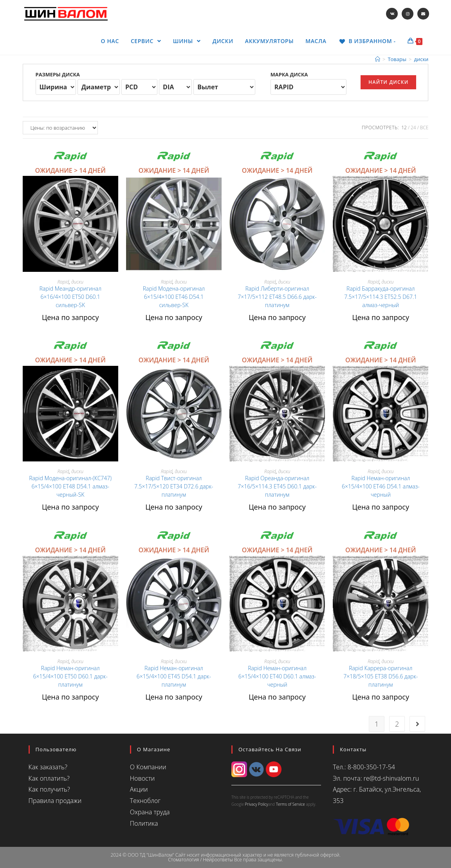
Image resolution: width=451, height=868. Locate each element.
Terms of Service (290, 804)
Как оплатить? (49, 778)
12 (404, 127)
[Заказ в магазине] (60, 128)
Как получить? (49, 789)
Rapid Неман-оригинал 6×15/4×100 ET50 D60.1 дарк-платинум (70, 676)
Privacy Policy (256, 804)
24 (413, 127)
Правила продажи (55, 801)
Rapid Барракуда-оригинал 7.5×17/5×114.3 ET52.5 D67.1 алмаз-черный (381, 297)
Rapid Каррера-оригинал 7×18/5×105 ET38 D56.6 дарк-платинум (381, 676)
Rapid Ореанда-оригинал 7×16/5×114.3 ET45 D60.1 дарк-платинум (277, 486)
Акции (139, 789)
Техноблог (145, 801)
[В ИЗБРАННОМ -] (367, 41)
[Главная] (378, 59)
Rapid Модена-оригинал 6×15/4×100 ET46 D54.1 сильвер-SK (174, 297)
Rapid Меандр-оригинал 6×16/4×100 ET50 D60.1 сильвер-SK (70, 297)
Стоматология (183, 860)
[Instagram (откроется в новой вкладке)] (408, 14)
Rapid (63, 282)
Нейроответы (218, 860)
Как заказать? (48, 767)
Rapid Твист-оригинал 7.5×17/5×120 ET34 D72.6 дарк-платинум (174, 486)
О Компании (148, 767)
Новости (143, 778)
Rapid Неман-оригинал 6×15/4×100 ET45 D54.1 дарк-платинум (174, 676)
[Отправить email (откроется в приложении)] (423, 14)
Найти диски (388, 82)
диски (77, 282)
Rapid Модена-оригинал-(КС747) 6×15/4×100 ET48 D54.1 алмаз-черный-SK (70, 486)
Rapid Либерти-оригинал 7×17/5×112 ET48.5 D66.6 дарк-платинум (277, 297)
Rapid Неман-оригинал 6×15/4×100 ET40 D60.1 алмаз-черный (277, 676)
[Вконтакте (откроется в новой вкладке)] (392, 14)
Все (424, 127)
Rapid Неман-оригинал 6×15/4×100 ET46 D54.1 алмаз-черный (381, 486)
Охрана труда (150, 812)
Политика (144, 823)
